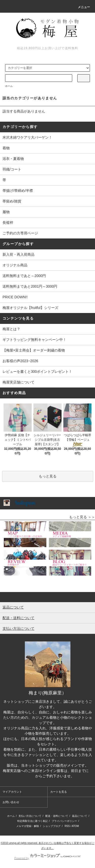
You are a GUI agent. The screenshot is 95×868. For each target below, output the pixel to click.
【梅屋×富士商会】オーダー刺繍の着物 (34, 350)
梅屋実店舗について (18, 382)
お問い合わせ (11, 802)
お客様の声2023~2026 (20, 361)
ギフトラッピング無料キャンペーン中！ (34, 340)
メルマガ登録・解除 (28, 826)
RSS (67, 826)
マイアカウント (12, 792)
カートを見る (59, 792)
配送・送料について (57, 816)
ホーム (9, 86)
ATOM (75, 826)
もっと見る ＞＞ (82, 517)
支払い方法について (30, 816)
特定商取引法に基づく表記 (32, 821)
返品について (80, 816)
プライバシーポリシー (64, 821)
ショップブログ (52, 826)
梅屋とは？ (11, 329)
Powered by (47, 858)
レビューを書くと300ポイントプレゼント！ (37, 372)
